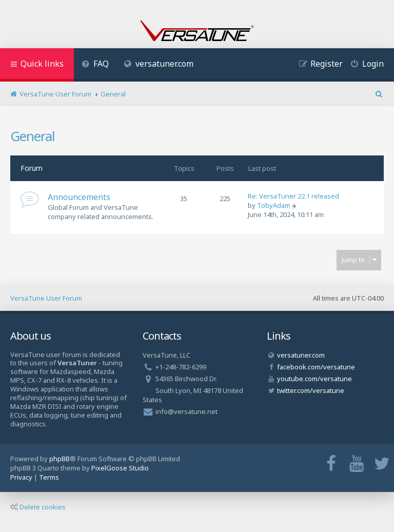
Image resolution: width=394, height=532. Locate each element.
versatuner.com (159, 64)
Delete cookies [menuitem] (38, 507)
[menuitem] (95, 65)
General (33, 136)
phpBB (60, 459)
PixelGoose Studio (120, 468)
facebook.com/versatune (316, 367)
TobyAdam (274, 205)
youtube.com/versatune (314, 379)
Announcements (79, 197)
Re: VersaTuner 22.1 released (293, 196)
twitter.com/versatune (311, 390)
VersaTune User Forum (46, 298)
